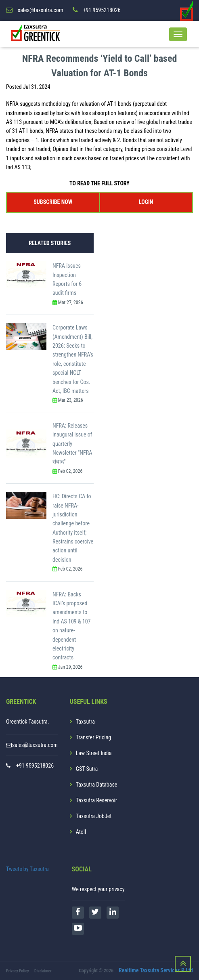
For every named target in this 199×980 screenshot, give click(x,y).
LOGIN (146, 202)
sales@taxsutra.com (35, 745)
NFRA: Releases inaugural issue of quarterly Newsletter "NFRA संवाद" (72, 444)
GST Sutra (87, 769)
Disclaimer (43, 971)
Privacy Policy (18, 971)
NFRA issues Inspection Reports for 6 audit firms (67, 279)
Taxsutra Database (97, 785)
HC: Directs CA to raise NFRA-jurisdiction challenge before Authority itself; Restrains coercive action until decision (73, 528)
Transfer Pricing (94, 737)
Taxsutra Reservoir (96, 800)
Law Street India (94, 753)
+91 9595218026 (35, 766)
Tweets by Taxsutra (27, 869)
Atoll (81, 832)
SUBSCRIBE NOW (53, 202)
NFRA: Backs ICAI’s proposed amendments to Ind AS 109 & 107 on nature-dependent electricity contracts (72, 626)
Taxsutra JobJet (94, 816)
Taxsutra (85, 722)
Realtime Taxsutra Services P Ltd (156, 970)
